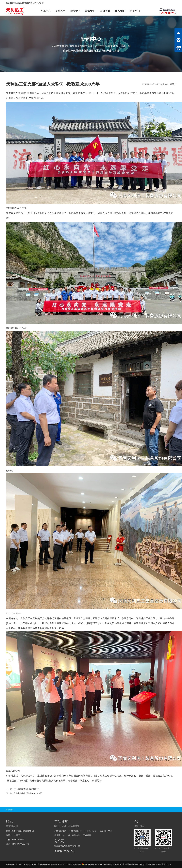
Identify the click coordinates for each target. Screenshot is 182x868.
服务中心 (75, 11)
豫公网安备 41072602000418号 (97, 864)
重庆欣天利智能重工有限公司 (67, 846)
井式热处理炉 (91, 831)
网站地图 (77, 864)
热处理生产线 (106, 831)
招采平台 (135, 11)
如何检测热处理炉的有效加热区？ (29, 793)
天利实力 (60, 11)
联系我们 (120, 11)
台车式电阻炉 (75, 831)
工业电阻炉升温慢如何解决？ (27, 789)
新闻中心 (90, 11)
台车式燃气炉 (60, 831)
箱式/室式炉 (59, 835)
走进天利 (105, 11)
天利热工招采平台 (64, 851)
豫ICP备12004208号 (63, 864)
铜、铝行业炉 (74, 835)
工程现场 (87, 835)
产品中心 (46, 11)
